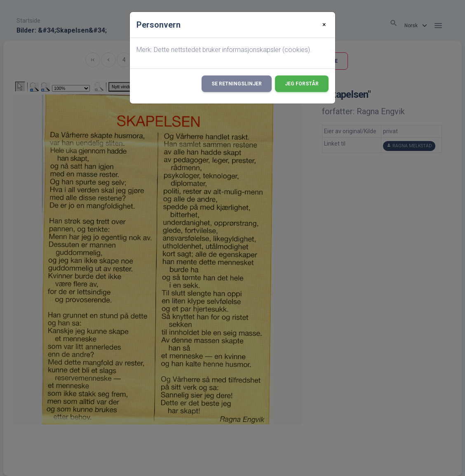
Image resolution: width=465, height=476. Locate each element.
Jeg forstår (302, 84)
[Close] (324, 25)
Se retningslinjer (237, 84)
